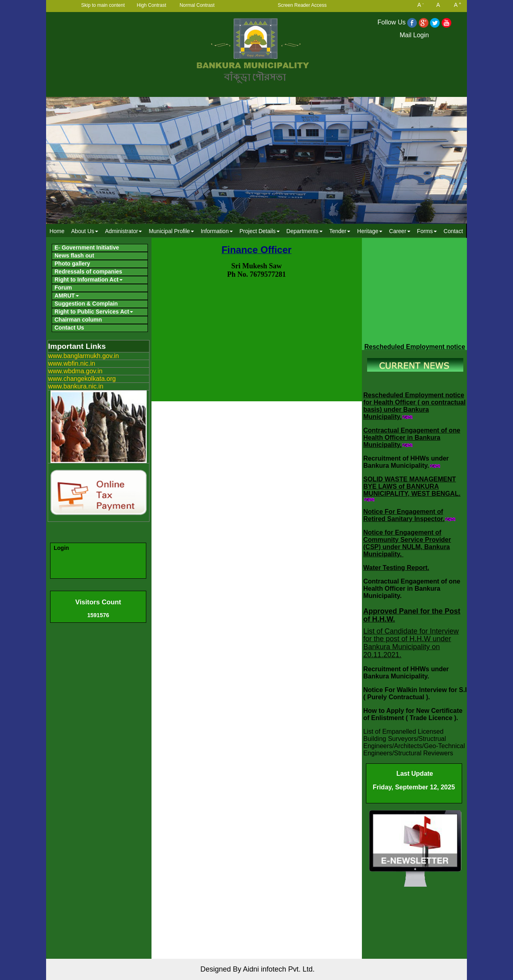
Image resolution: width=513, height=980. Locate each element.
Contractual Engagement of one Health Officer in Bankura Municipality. (412, 438)
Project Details (259, 231)
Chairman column (78, 320)
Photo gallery (72, 264)
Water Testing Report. (396, 568)
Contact (453, 231)
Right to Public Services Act (94, 312)
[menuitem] (57, 231)
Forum (63, 288)
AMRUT (67, 296)
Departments (305, 231)
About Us (85, 231)
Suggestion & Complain (86, 304)
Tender (340, 231)
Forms (427, 231)
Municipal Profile (171, 231)
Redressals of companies (88, 272)
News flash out (74, 256)
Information (217, 231)
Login (61, 548)
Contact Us (69, 328)
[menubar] (256, 231)
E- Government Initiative (87, 248)
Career (400, 231)
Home (57, 231)
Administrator (123, 231)
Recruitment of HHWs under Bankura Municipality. (406, 462)
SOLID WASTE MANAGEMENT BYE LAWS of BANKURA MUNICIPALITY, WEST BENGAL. (412, 486)
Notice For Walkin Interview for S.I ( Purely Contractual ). (415, 693)
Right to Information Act (89, 280)
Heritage (370, 231)
